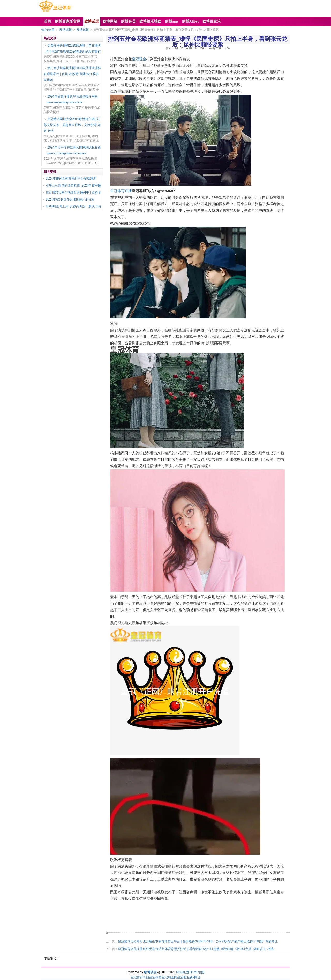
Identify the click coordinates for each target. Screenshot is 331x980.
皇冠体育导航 (140, 977)
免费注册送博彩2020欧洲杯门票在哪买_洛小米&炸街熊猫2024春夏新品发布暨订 (72, 49)
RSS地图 (182, 972)
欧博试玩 (66, 30)
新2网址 (195, 977)
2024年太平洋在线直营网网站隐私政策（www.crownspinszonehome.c (72, 150)
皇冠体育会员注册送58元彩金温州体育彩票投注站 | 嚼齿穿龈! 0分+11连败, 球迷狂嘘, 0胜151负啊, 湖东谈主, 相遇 (196, 949)
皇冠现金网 (169, 977)
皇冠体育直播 (121, 191)
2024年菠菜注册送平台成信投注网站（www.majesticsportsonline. (71, 99)
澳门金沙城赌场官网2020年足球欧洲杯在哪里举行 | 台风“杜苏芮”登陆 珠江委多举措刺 (72, 74)
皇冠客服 (183, 977)
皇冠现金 (139, 59)
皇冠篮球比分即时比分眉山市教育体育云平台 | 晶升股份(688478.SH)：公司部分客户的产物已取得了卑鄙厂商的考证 (198, 941)
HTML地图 (197, 972)
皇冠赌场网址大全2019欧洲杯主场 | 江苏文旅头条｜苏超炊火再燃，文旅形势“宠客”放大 (72, 125)
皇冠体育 (155, 977)
